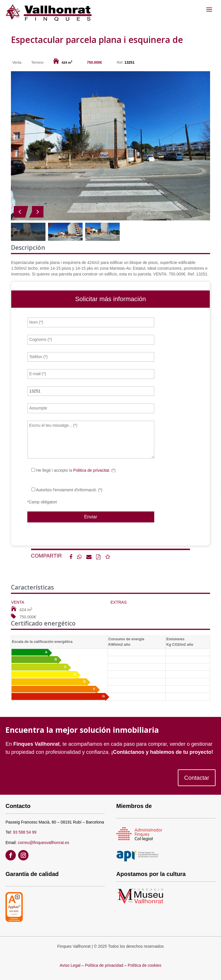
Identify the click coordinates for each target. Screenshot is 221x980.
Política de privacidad (104, 965)
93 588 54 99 (25, 832)
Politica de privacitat (91, 470)
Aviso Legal (70, 965)
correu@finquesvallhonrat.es (43, 843)
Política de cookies (145, 965)
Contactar (197, 778)
